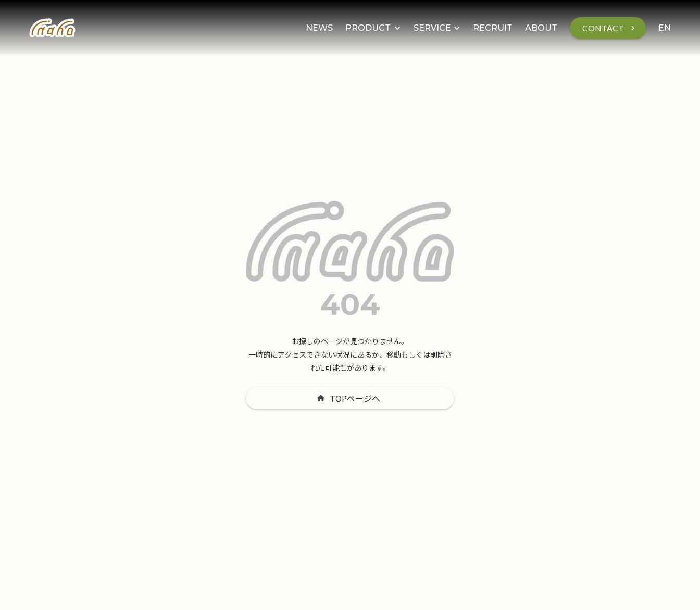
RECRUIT (493, 28)
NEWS (319, 28)
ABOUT (541, 28)
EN (665, 28)
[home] (52, 28)
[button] (373, 28)
